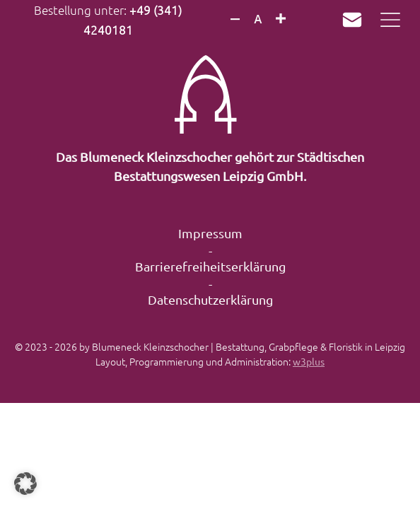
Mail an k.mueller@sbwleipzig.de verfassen (352, 20)
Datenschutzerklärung (210, 299)
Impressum (210, 233)
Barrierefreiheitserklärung (210, 266)
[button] (25, 484)
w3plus (309, 361)
